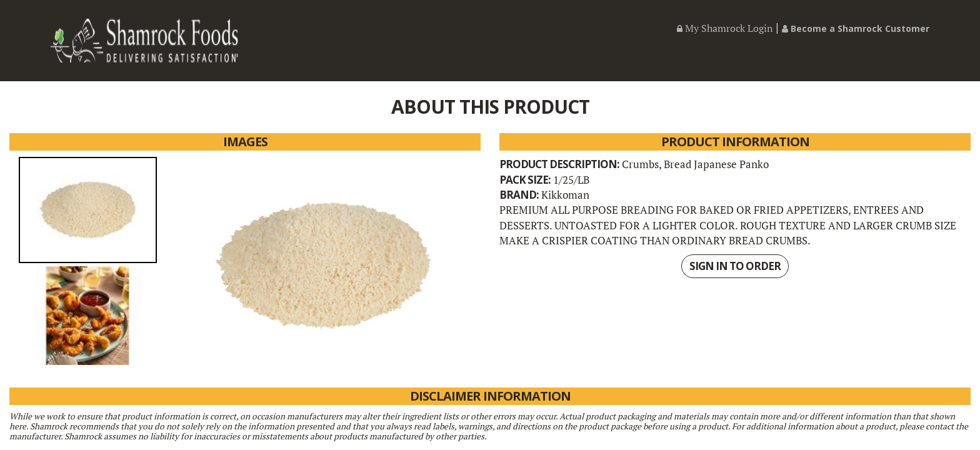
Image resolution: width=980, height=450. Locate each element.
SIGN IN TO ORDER (735, 266)
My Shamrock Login (725, 28)
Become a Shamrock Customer (856, 28)
